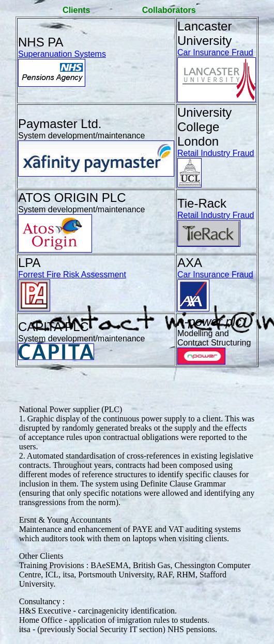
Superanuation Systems (62, 54)
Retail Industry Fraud (216, 153)
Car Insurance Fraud (215, 52)
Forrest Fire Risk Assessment (72, 274)
